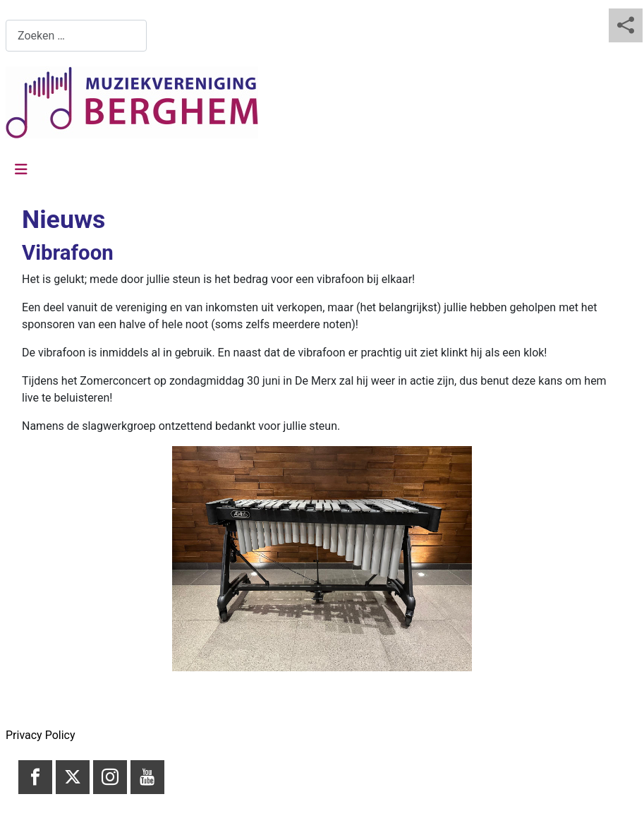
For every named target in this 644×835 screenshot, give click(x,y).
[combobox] (76, 36)
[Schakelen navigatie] (21, 169)
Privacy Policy (41, 735)
